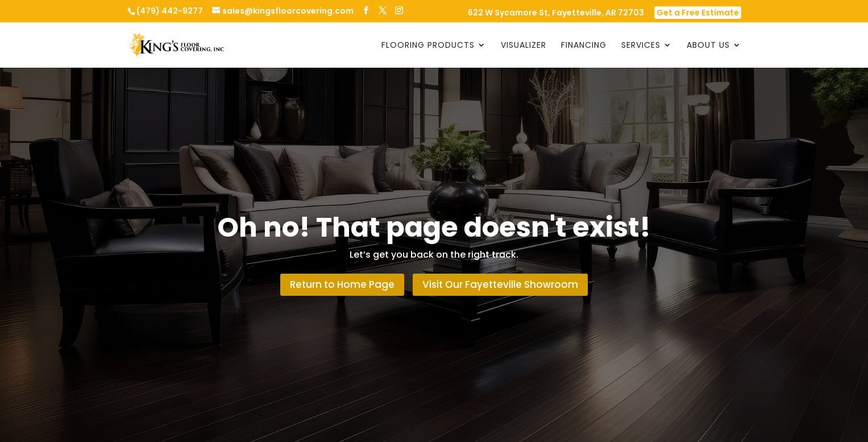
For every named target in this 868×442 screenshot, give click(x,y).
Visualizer (524, 46)
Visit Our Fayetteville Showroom (500, 284)
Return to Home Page (342, 284)
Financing (584, 46)
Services (641, 46)
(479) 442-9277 (170, 11)
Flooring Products (428, 46)
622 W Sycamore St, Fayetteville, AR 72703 (556, 13)
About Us (708, 46)
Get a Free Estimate (698, 13)
